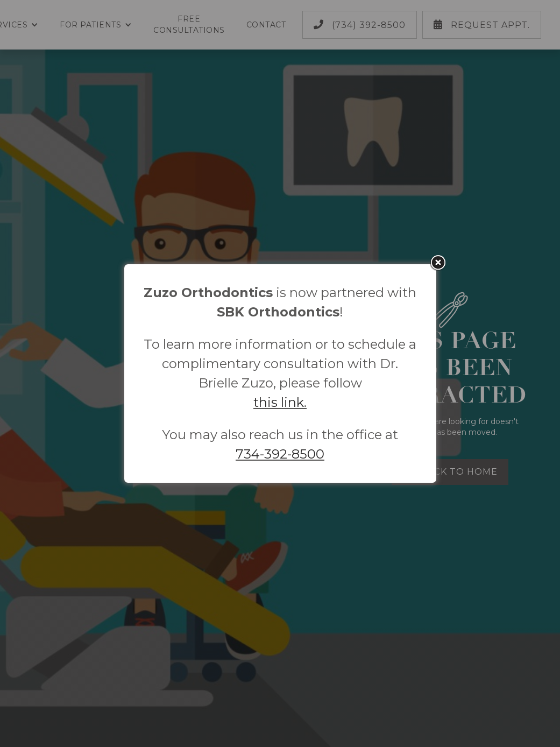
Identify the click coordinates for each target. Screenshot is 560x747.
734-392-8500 (280, 454)
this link (279, 402)
